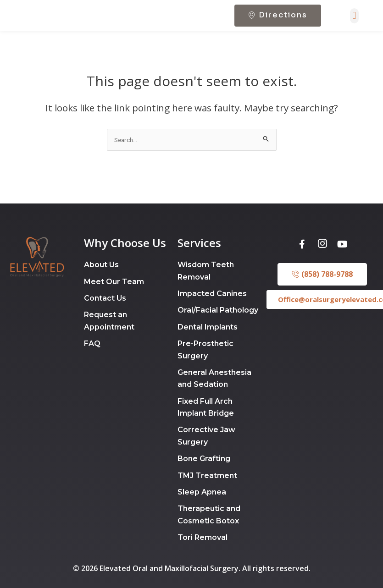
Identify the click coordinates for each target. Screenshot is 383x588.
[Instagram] (322, 261)
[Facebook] (302, 261)
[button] (354, 30)
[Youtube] (343, 261)
